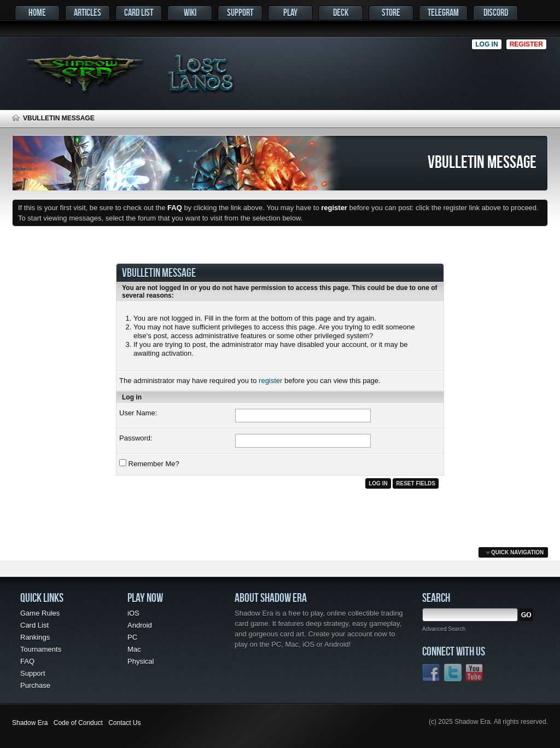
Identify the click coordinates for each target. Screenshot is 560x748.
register (270, 381)
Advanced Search (444, 629)
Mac (134, 649)
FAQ (27, 661)
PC (132, 637)
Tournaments (41, 649)
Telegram (443, 12)
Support (240, 12)
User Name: (138, 413)
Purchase (35, 685)
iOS (133, 613)
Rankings (35, 637)
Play (290, 12)
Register (526, 44)
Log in (486, 44)
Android (140, 625)
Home (37, 12)
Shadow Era (30, 723)
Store (391, 12)
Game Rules (40, 613)
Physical (141, 661)
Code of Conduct (78, 723)
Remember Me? (149, 463)
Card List (139, 12)
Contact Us (124, 723)
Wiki (190, 12)
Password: (136, 438)
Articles (87, 12)
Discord (496, 12)
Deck (341, 12)
